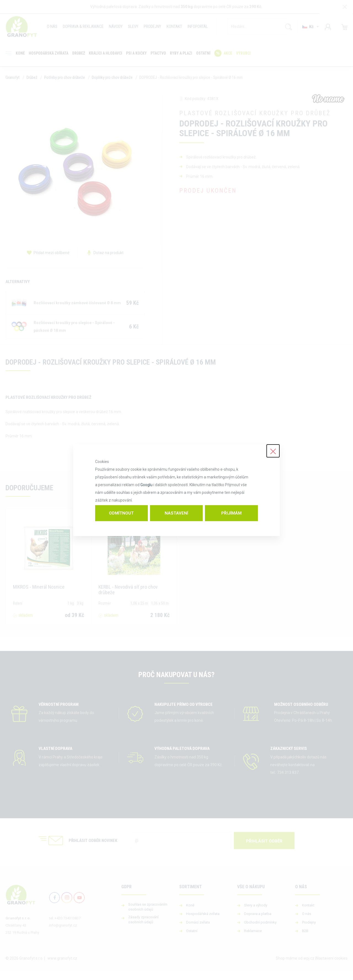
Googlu (146, 485)
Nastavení (176, 513)
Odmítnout (121, 513)
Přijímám (231, 513)
